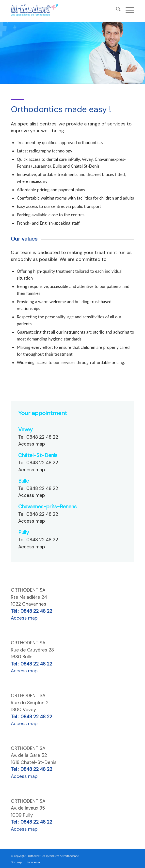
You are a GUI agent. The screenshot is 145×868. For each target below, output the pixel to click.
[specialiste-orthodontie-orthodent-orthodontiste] (48, 10)
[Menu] (127, 10)
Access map (32, 444)
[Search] (116, 10)
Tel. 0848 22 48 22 (38, 437)
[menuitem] (116, 10)
